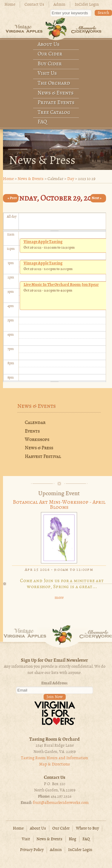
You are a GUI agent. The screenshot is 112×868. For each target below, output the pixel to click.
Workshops (37, 440)
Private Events (56, 103)
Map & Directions (55, 764)
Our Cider (50, 54)
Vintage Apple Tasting (43, 242)
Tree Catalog (54, 113)
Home (10, 5)
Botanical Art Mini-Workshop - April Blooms (59, 505)
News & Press (39, 448)
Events (32, 431)
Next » (97, 198)
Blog (72, 839)
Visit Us (47, 73)
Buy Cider (50, 64)
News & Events (56, 93)
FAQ (42, 122)
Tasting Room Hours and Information (55, 758)
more (59, 598)
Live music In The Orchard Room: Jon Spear (61, 285)
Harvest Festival (43, 457)
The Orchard (54, 83)
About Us (49, 45)
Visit (26, 839)
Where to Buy (87, 829)
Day (71, 179)
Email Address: (55, 683)
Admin (59, 5)
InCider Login (87, 5)
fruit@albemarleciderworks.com (61, 803)
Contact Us (34, 5)
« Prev (12, 198)
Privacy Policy (32, 850)
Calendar (35, 423)
